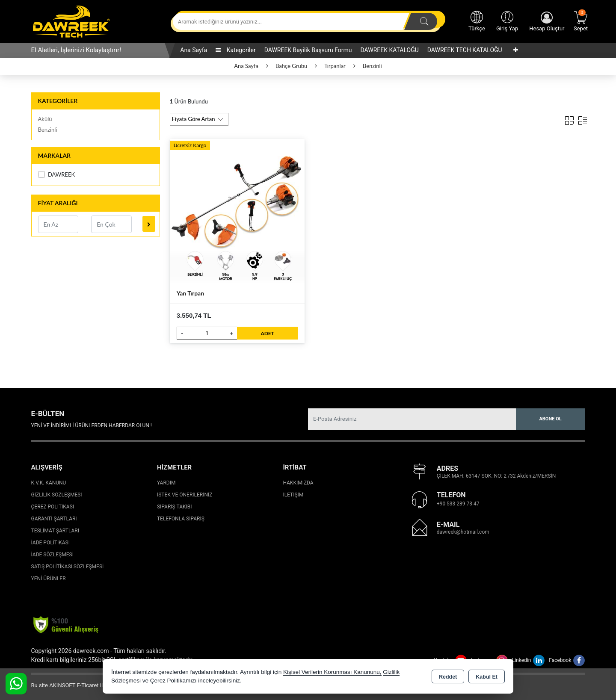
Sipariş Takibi (175, 507)
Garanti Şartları (54, 519)
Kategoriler (235, 50)
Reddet (448, 677)
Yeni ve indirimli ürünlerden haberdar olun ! (92, 425)
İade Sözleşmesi (52, 555)
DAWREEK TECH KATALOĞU (465, 50)
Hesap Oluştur (547, 22)
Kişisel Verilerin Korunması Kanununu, (332, 672)
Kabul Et (487, 677)
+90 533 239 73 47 (458, 504)
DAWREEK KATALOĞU (390, 50)
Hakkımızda (298, 483)
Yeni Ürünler (49, 579)
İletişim (293, 495)
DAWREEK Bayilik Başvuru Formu (308, 50)
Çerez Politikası (53, 507)
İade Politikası (50, 543)
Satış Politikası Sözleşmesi (68, 567)
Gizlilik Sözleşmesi (57, 495)
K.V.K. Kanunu (49, 483)
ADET (267, 333)
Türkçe (477, 21)
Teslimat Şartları (55, 531)
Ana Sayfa (194, 50)
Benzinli (48, 130)
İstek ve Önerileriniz (185, 495)
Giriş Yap (507, 21)
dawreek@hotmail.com (463, 532)
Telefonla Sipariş (181, 519)
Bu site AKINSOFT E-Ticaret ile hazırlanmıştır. (87, 685)
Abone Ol (550, 419)
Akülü (45, 119)
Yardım (166, 483)
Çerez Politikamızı (173, 681)
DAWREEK (57, 175)
